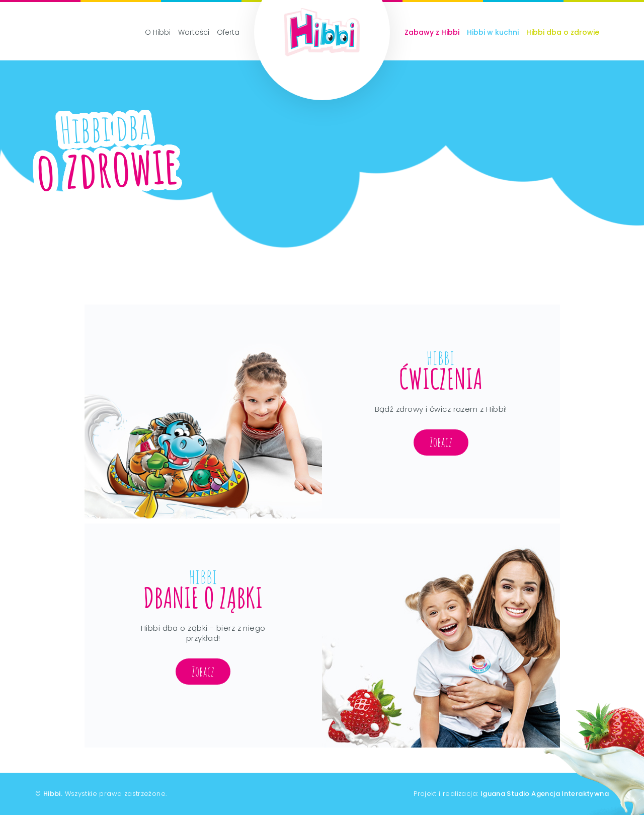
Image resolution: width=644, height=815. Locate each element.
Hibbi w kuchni (493, 32)
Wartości (194, 32)
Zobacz (441, 442)
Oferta (228, 32)
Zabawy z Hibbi (432, 32)
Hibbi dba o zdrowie (563, 32)
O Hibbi (158, 32)
